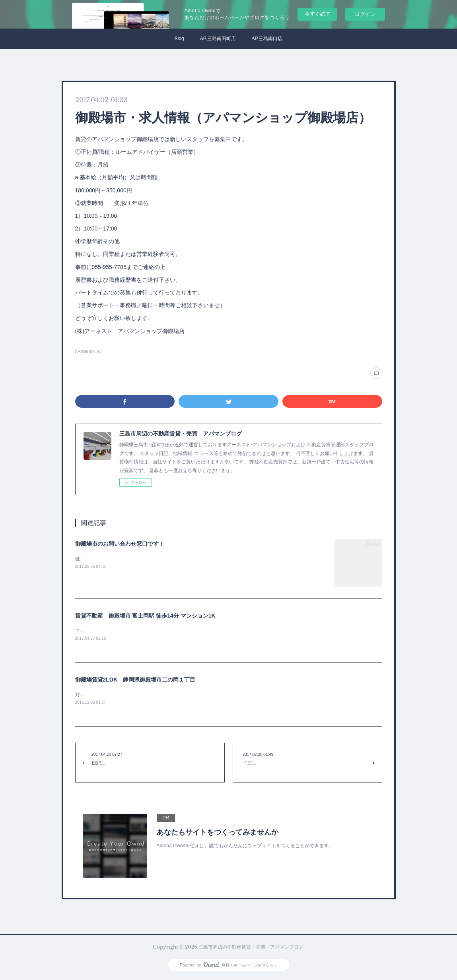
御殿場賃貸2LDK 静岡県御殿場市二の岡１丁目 (135, 680)
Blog (179, 39)
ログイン (365, 14)
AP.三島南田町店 (218, 39)
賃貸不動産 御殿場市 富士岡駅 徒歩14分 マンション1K (145, 616)
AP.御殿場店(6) (88, 352)
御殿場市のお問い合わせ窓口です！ (120, 544)
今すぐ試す (318, 14)
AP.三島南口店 (267, 39)
